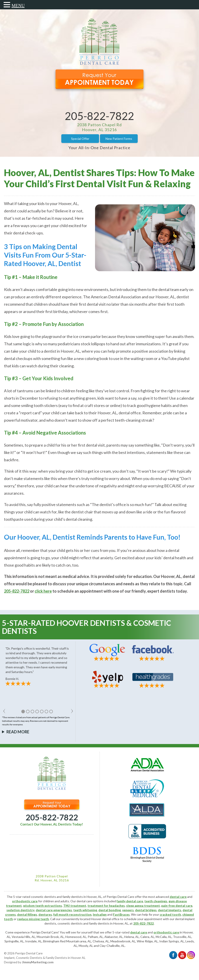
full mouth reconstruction (72, 914)
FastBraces (121, 914)
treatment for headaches (106, 906)
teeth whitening (85, 910)
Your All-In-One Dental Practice (99, 148)
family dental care (130, 901)
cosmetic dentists (70, 923)
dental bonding (110, 910)
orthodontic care (25, 901)
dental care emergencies (54, 910)
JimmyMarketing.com (38, 962)
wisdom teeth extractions (43, 906)
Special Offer (80, 139)
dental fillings (27, 914)
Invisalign (100, 914)
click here (43, 591)
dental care (178, 897)
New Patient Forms (119, 139)
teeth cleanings (156, 901)
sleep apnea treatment (143, 906)
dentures (45, 914)
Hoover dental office (105, 919)
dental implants (170, 910)
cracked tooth (170, 914)
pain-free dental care (177, 906)
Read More (18, 732)
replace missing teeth (33, 919)
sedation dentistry (20, 910)
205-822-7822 (99, 116)
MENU (18, 6)
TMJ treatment (75, 906)
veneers (128, 910)
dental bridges (146, 910)
